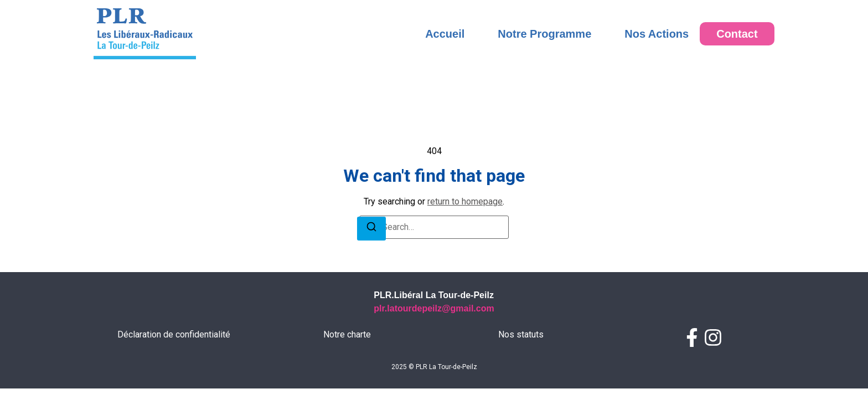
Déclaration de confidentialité (174, 334)
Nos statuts (521, 334)
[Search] (371, 229)
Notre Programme (544, 34)
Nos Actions (657, 34)
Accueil (445, 34)
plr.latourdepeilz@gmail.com (434, 308)
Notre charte (347, 334)
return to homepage (465, 201)
